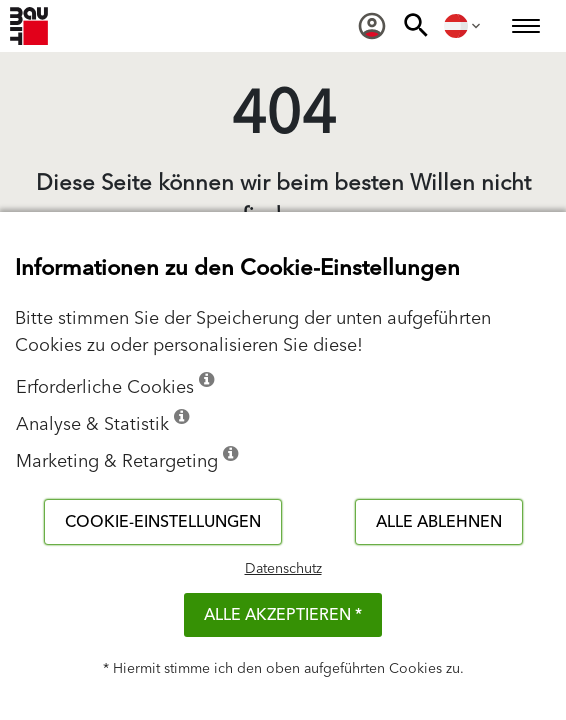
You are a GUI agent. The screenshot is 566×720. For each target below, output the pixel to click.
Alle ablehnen (439, 522)
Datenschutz (283, 569)
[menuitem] (372, 26)
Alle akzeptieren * (283, 615)
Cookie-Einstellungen (163, 522)
